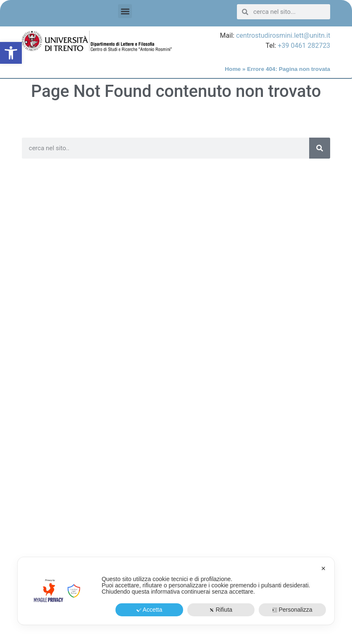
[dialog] (176, 591)
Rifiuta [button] (221, 610)
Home (233, 69)
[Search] (320, 148)
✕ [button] (323, 568)
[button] (11, 53)
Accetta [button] (150, 610)
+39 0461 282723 (304, 46)
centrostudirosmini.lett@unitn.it (283, 35)
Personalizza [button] (292, 610)
